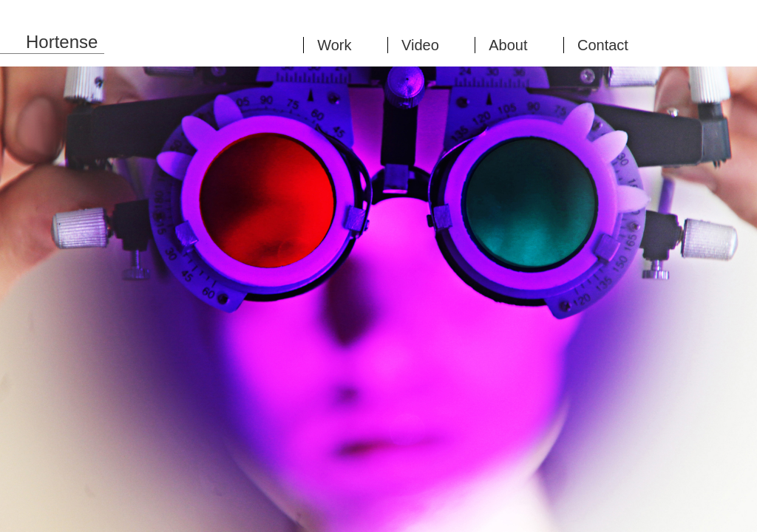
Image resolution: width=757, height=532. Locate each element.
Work (334, 45)
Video (420, 45)
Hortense (62, 42)
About (508, 45)
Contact (603, 45)
